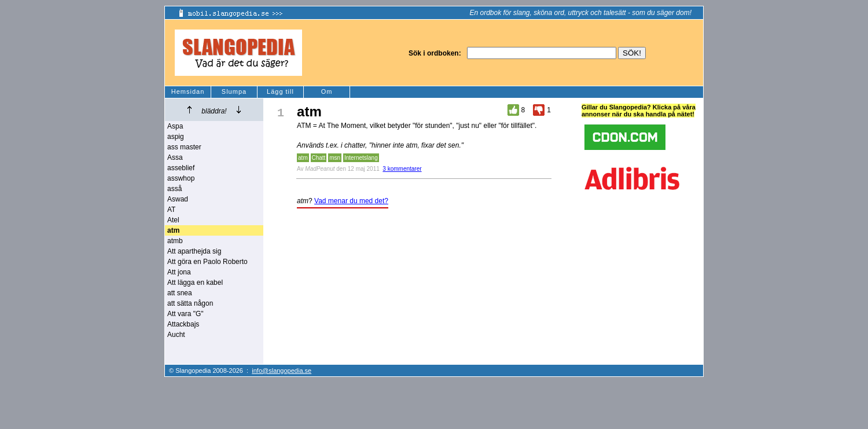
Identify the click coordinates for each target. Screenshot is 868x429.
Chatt (319, 158)
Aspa (175, 126)
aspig (176, 137)
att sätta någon (190, 303)
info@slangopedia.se (282, 371)
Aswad (178, 199)
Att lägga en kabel (195, 283)
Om (327, 91)
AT (171, 210)
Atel (173, 220)
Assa (175, 157)
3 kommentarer (402, 169)
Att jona (179, 272)
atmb (175, 241)
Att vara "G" (185, 314)
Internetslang (361, 158)
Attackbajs (183, 324)
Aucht (176, 335)
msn (335, 158)
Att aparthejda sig (194, 251)
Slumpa (234, 91)
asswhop (181, 178)
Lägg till (280, 91)
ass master (184, 147)
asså (174, 189)
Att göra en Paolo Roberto (207, 262)
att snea (180, 293)
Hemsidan (188, 91)
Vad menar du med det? (351, 201)
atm (303, 158)
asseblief (181, 168)
